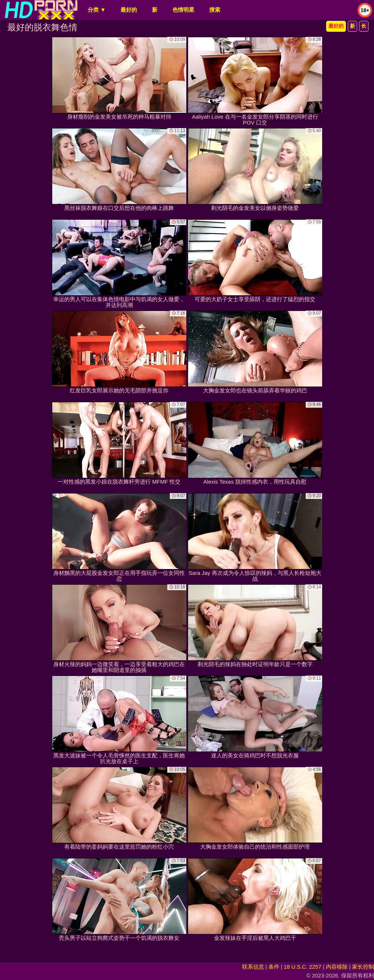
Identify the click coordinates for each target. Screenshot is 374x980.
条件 (274, 967)
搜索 (215, 10)
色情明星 (183, 10)
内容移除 (337, 967)
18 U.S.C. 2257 (303, 967)
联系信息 (253, 967)
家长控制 (363, 967)
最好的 (129, 10)
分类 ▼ (97, 10)
